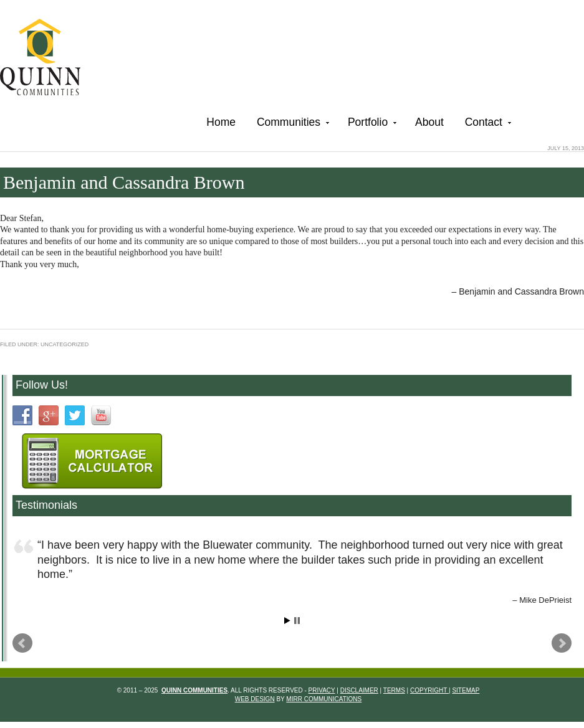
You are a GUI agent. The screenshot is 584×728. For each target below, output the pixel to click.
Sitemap (466, 690)
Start (287, 621)
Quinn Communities (49, 59)
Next (562, 643)
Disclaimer (359, 690)
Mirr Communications (324, 699)
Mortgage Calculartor (92, 461)
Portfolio (371, 124)
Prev (22, 643)
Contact (487, 124)
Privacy (322, 690)
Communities (292, 124)
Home (221, 122)
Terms (394, 690)
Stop (297, 621)
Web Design (255, 699)
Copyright (429, 690)
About (429, 122)
